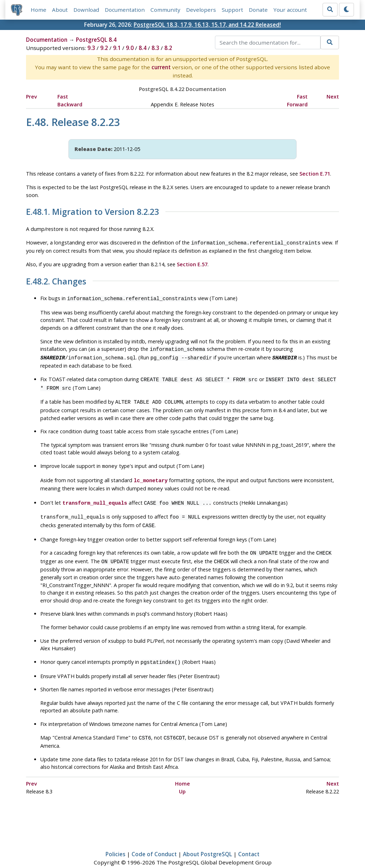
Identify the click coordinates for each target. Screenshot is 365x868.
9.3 (91, 48)
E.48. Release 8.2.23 (73, 122)
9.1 (117, 48)
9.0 (130, 48)
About (60, 10)
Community (165, 10)
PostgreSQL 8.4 (96, 40)
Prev (32, 97)
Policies (115, 842)
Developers (201, 10)
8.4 (143, 48)
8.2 (168, 48)
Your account (290, 10)
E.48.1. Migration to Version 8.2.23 (92, 212)
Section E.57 (192, 264)
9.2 (104, 48)
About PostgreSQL (207, 842)
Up (182, 779)
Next (333, 97)
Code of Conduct (154, 842)
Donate (258, 10)
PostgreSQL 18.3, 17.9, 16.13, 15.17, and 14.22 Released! (207, 25)
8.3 (155, 48)
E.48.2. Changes (56, 281)
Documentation (125, 10)
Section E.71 (315, 174)
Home (38, 10)
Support (232, 10)
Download (86, 10)
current (161, 67)
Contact (249, 842)
